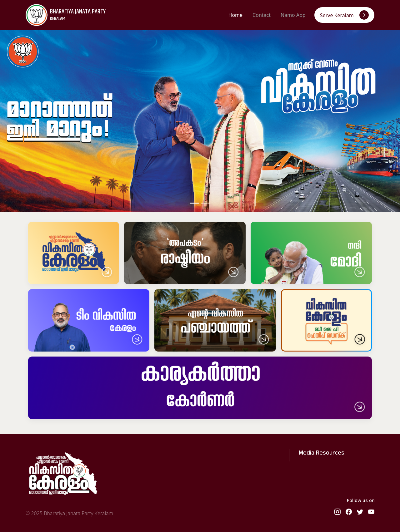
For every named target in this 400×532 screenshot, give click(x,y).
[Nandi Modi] (311, 253)
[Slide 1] (194, 203)
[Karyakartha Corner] (200, 388)
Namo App (293, 15)
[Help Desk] (326, 320)
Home (236, 15)
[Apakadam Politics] (185, 253)
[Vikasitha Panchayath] (215, 320)
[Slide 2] (206, 203)
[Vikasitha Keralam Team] (89, 320)
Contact (262, 15)
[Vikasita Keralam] (74, 253)
